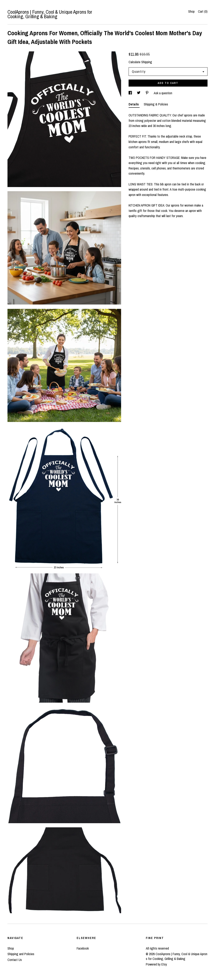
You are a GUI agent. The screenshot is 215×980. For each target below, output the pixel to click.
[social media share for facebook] (131, 93)
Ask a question (163, 93)
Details (134, 104)
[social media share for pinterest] (147, 93)
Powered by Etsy (156, 964)
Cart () (203, 11)
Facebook (83, 948)
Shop (191, 11)
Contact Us (15, 960)
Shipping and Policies (21, 954)
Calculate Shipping (140, 62)
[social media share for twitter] (139, 93)
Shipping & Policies (156, 104)
